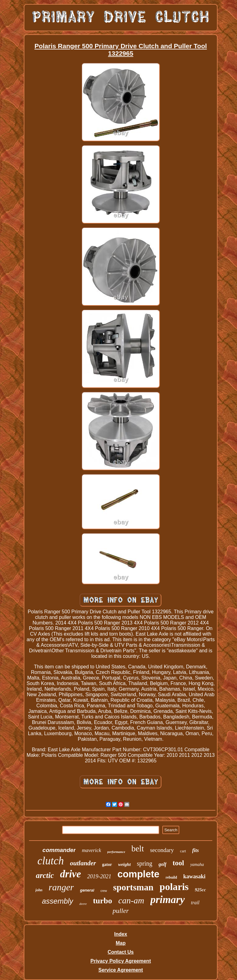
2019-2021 (99, 876)
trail (195, 903)
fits (196, 850)
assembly (58, 901)
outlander (83, 863)
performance (116, 852)
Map (121, 943)
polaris (174, 887)
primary (167, 899)
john (39, 890)
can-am (131, 900)
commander (59, 850)
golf (163, 864)
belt (138, 849)
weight (125, 864)
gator (107, 865)
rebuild (171, 877)
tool (178, 863)
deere (83, 904)
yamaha (197, 865)
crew (104, 891)
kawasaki (194, 876)
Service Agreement (121, 970)
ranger (61, 887)
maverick (91, 850)
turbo (102, 901)
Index (121, 934)
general (87, 890)
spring (145, 863)
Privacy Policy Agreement (121, 961)
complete (138, 874)
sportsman (133, 887)
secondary (162, 850)
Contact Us (121, 952)
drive (71, 874)
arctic (45, 875)
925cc (200, 890)
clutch (51, 861)
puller (121, 911)
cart (183, 851)
